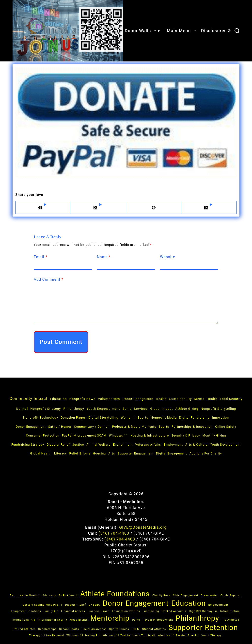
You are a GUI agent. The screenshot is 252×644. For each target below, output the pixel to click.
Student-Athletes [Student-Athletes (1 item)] (154, 629)
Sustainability (181, 399)
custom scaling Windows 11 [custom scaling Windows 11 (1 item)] (42, 605)
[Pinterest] (154, 208)
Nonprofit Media (164, 417)
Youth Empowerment (103, 409)
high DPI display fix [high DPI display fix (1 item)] (203, 611)
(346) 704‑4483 (114, 533)
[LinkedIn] (209, 208)
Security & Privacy (186, 436)
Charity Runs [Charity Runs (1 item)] (161, 595)
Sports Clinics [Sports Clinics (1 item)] (119, 629)
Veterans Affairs (148, 445)
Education (58, 399)
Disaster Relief (58, 445)
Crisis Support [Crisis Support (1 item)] (231, 595)
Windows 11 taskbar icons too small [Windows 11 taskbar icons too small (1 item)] (129, 636)
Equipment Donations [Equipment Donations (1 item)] (26, 611)
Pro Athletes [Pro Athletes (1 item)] (230, 620)
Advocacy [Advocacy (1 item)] (49, 595)
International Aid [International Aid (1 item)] (24, 620)
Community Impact (29, 399)
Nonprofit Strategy (46, 409)
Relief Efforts (80, 454)
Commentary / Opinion (92, 427)
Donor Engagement (31, 427)
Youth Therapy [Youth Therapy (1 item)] (212, 636)
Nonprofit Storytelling (218, 409)
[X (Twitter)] (99, 208)
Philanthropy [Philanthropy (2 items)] (197, 618)
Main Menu (182, 31)
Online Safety (226, 427)
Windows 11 (119, 436)
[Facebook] (43, 208)
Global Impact (161, 409)
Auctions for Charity (206, 454)
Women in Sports (134, 417)
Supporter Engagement (135, 454)
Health (161, 399)
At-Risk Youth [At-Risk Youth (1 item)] (68, 595)
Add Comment (49, 280)
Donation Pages (73, 417)
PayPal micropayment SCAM (84, 436)
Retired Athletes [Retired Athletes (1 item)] (24, 629)
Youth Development (225, 445)
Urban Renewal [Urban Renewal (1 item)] (53, 636)
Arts (112, 454)
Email (40, 257)
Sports (164, 427)
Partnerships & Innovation (192, 427)
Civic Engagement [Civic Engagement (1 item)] (186, 595)
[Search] (237, 31)
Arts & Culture (196, 445)
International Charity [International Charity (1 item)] (53, 620)
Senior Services (135, 409)
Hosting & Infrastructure (150, 436)
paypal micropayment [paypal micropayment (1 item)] (158, 620)
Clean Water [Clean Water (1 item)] (209, 595)
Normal (22, 409)
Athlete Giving (187, 409)
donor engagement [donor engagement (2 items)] (136, 603)
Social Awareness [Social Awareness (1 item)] (94, 629)
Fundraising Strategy (28, 445)
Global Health (41, 454)
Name (104, 257)
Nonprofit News (82, 399)
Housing (99, 454)
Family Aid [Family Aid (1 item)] (51, 611)
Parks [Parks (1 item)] (136, 620)
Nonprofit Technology (41, 417)
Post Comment (61, 342)
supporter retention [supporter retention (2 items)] (203, 628)
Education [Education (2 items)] (189, 603)
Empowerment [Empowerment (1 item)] (218, 605)
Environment (123, 445)
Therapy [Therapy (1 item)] (35, 636)
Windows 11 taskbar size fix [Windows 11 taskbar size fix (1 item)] (178, 636)
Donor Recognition (138, 399)
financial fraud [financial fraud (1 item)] (99, 611)
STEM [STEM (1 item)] (136, 629)
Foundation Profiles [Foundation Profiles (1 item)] (126, 611)
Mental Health (206, 399)
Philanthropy (74, 409)
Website (167, 257)
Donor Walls (143, 31)
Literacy (60, 454)
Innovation (220, 417)
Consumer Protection (43, 436)
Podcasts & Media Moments (134, 427)
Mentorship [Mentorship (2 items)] (110, 618)
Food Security (231, 399)
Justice (78, 445)
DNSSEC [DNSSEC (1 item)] (94, 605)
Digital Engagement (171, 454)
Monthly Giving (214, 436)
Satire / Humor (60, 427)
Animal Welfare (98, 445)
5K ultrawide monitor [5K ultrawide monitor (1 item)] (25, 595)
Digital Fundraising (194, 417)
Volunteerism (109, 399)
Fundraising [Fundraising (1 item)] (151, 611)
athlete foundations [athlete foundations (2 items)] (115, 594)
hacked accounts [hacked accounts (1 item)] (174, 611)
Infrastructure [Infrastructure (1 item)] (230, 611)
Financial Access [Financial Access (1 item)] (73, 611)
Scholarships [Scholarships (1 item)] (48, 629)
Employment (173, 445)
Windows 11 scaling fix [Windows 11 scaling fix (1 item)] (83, 636)
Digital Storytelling (103, 417)
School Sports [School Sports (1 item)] (69, 629)
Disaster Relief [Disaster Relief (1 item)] (76, 605)
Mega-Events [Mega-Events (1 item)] (79, 620)
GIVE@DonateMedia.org (143, 527)
